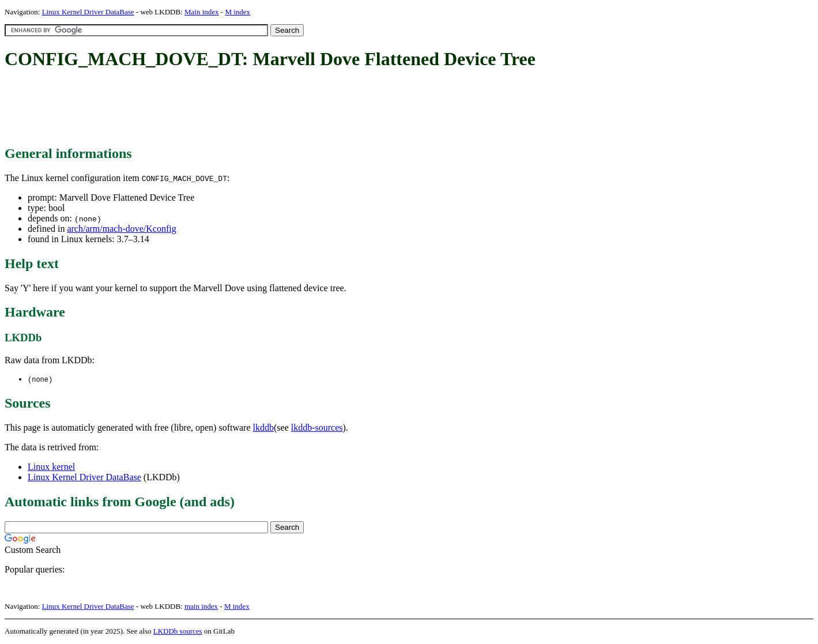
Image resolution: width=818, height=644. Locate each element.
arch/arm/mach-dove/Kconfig (121, 229)
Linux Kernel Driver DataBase (88, 12)
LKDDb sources (178, 632)
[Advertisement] (214, 108)
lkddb (263, 428)
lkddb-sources (317, 428)
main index (201, 607)
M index (238, 12)
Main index (202, 12)
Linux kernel (51, 467)
